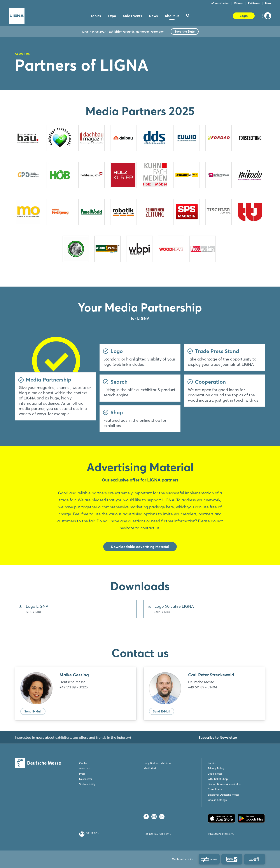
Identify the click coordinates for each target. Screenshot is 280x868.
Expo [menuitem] (112, 16)
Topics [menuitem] (96, 16)
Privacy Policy (216, 768)
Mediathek (150, 768)
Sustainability (87, 784)
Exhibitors (254, 3)
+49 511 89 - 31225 (74, 687)
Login (244, 16)
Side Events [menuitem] (133, 16)
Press (268, 3)
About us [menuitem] (172, 16)
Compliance (215, 789)
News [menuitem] (153, 16)
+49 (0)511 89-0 (162, 834)
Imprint (212, 763)
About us (84, 768)
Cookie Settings (217, 800)
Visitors (238, 3)
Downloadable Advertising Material (140, 547)
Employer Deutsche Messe (224, 795)
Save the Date (185, 31)
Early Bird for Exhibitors (157, 763)
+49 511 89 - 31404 (203, 687)
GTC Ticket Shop (218, 779)
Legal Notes (215, 774)
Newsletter (86, 779)
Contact (84, 763)
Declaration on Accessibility (224, 784)
